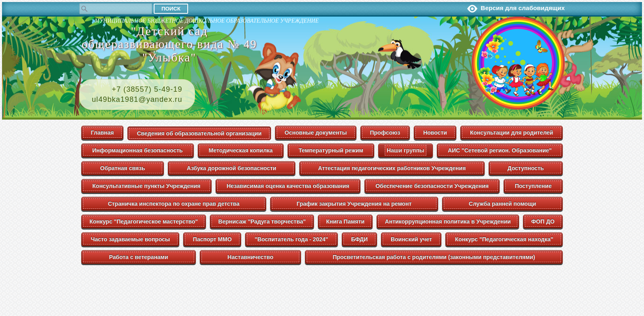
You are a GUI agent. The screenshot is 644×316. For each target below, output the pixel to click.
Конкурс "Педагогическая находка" (504, 239)
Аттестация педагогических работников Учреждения (392, 168)
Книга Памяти (345, 221)
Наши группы (406, 150)
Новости (435, 133)
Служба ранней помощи (503, 204)
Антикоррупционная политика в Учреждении (448, 221)
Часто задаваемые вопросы (130, 239)
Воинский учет (411, 239)
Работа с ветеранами (138, 257)
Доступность (526, 168)
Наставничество (250, 257)
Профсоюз (385, 133)
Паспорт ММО (212, 239)
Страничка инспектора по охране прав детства (174, 204)
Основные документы (316, 133)
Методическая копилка (241, 150)
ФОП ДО (543, 221)
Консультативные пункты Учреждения (146, 186)
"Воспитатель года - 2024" (292, 239)
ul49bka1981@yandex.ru (137, 99)
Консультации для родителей (512, 133)
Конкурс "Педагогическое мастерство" (144, 221)
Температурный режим (331, 150)
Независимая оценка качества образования (288, 186)
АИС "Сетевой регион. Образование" (500, 150)
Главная (103, 133)
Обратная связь (123, 168)
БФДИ (359, 239)
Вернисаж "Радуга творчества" (262, 221)
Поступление (533, 186)
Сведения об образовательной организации (199, 133)
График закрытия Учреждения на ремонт (354, 204)
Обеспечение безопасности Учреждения (432, 186)
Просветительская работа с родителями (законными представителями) (434, 257)
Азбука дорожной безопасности (232, 168)
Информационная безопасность (138, 150)
